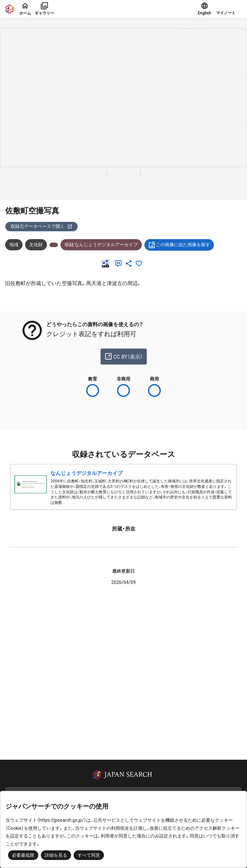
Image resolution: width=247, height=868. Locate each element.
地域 (14, 245)
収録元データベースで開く (41, 226)
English (204, 9)
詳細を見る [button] (56, 855)
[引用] (120, 264)
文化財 (36, 245)
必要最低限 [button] (23, 855)
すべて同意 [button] (89, 855)
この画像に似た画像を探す (179, 245)
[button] (229, 9)
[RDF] (107, 264)
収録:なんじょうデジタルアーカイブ (101, 245)
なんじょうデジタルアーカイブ (87, 473)
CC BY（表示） (124, 356)
